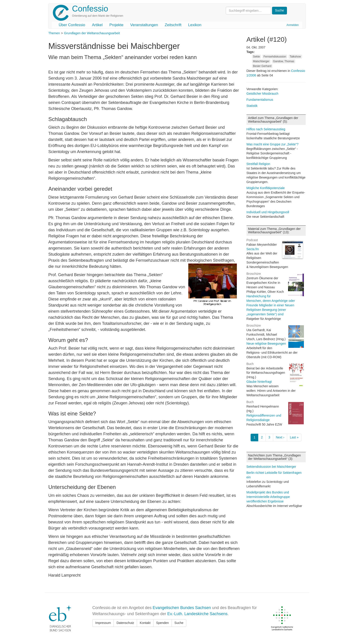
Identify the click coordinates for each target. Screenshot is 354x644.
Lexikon (195, 25)
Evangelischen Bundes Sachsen (182, 608)
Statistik (252, 106)
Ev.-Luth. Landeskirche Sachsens (197, 614)
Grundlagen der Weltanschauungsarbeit (92, 33)
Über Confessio (72, 25)
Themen (54, 33)
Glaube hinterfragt (259, 382)
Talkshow (295, 57)
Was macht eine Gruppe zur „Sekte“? (273, 144)
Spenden (163, 623)
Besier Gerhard (262, 66)
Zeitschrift (173, 25)
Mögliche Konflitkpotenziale (266, 188)
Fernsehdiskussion (275, 57)
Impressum (103, 623)
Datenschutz (125, 623)
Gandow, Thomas (284, 61)
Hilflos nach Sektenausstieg (266, 129)
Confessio (90, 9)
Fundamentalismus (260, 100)
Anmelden (293, 25)
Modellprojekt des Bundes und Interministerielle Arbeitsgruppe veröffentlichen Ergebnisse (268, 497)
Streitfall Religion (258, 164)
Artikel (97, 25)
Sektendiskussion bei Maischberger (271, 467)
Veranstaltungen (144, 25)
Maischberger (261, 61)
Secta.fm (253, 249)
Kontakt (145, 623)
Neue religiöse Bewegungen (266, 344)
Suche (179, 623)
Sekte (257, 57)
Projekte (116, 25)
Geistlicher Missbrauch (263, 94)
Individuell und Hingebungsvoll (268, 212)
